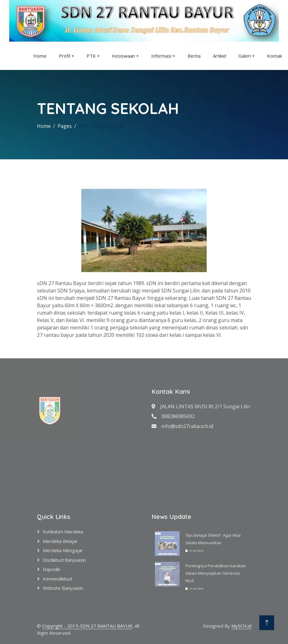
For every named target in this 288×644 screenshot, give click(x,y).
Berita (194, 56)
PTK (91, 56)
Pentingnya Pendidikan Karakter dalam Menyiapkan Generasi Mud (216, 573)
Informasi (161, 56)
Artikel (219, 56)
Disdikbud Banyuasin (64, 560)
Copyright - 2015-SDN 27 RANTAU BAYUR (87, 626)
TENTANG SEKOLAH (102, 126)
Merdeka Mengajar (63, 550)
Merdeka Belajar (60, 541)
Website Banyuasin (63, 588)
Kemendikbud (57, 579)
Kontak (274, 56)
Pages (65, 126)
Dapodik (51, 569)
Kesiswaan (124, 56)
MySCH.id (241, 626)
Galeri (245, 56)
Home (40, 56)
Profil (65, 56)
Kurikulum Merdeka (63, 532)
